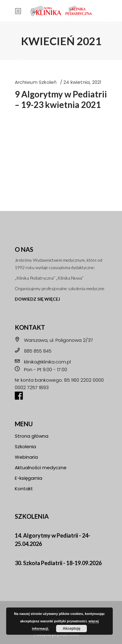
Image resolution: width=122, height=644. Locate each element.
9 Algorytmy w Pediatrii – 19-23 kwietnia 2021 (61, 99)
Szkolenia (25, 447)
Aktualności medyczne (41, 468)
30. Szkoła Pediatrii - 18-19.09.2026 (58, 563)
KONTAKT (30, 327)
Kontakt (24, 489)
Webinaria (26, 457)
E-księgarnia (28, 478)
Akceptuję (72, 629)
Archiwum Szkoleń (36, 82)
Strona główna (32, 436)
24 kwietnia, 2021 (83, 82)
